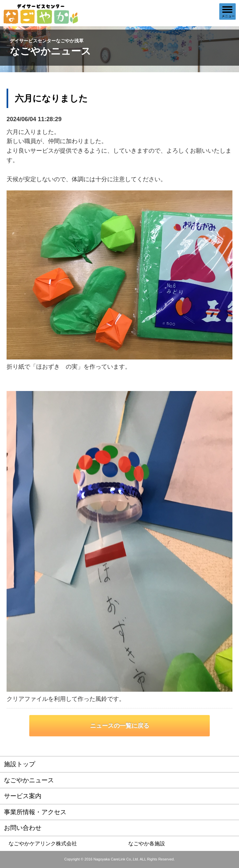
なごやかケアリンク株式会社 (43, 844)
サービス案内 (23, 796)
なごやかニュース (29, 780)
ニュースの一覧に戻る (120, 726)
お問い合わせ (23, 828)
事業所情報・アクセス (35, 812)
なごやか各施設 (147, 844)
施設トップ (20, 764)
